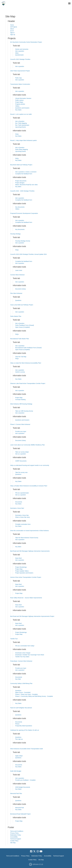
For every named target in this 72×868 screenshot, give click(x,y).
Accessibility (14, 837)
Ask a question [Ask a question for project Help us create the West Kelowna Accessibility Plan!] (20, 370)
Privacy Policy (14, 833)
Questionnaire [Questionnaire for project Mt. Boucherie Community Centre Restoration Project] (19, 55)
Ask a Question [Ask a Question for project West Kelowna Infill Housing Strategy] (20, 413)
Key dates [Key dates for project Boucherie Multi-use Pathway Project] (18, 187)
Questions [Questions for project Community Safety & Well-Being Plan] (18, 691)
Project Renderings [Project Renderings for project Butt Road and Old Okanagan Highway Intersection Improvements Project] (21, 632)
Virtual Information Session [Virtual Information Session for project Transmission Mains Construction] (23, 98)
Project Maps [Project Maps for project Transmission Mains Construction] (19, 102)
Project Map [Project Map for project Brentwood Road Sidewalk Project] (19, 821)
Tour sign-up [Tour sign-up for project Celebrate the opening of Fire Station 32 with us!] (19, 739)
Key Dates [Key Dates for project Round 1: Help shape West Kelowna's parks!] (18, 160)
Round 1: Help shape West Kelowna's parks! (23, 140)
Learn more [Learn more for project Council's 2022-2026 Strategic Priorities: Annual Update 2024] (19, 270)
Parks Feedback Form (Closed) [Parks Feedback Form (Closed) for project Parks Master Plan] (25, 325)
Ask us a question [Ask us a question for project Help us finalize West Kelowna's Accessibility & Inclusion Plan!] (21, 495)
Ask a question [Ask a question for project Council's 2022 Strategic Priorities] (20, 66)
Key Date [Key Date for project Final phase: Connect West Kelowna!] (18, 679)
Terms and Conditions (17, 831)
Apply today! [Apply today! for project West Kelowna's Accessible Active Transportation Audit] (19, 756)
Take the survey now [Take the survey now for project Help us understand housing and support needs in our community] (21, 472)
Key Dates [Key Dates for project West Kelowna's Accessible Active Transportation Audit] (18, 767)
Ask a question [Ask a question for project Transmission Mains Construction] (20, 91)
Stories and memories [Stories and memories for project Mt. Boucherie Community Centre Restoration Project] (22, 49)
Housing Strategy (15, 234)
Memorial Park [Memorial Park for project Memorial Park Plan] (20, 808)
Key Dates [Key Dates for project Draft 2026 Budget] (18, 789)
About (12, 29)
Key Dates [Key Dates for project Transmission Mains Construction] (18, 110)
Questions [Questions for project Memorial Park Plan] (18, 801)
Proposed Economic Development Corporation (24, 213)
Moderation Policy (16, 835)
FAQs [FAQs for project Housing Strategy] (17, 250)
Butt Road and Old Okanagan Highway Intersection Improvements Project (32, 616)
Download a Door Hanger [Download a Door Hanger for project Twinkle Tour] (23, 653)
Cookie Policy (14, 841)
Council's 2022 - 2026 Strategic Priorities (22, 191)
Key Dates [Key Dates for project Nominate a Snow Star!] (18, 526)
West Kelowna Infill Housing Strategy (21, 404)
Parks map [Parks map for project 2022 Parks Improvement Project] (18, 78)
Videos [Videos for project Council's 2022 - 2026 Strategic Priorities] (17, 209)
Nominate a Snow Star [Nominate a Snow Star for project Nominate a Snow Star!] (22, 515)
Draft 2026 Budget (16, 771)
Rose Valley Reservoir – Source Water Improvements (26, 598)
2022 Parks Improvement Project (20, 71)
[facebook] (31, 851)
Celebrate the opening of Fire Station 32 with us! (25, 730)
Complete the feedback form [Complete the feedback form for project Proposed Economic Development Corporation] (24, 222)
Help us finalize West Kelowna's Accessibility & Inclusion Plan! (29, 486)
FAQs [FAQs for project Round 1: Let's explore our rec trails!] (17, 134)
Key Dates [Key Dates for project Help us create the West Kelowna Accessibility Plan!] (18, 379)
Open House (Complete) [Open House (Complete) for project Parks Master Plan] (23, 327)
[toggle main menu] (69, 3)
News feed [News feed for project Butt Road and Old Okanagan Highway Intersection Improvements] (18, 558)
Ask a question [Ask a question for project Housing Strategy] (20, 243)
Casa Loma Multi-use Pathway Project (22, 305)
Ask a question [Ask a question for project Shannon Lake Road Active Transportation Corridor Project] (20, 391)
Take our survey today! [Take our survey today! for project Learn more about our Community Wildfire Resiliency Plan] (22, 452)
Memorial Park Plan (16, 793)
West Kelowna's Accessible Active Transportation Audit (27, 749)
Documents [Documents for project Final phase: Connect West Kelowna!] (19, 677)
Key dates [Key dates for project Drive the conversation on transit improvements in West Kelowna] (18, 547)
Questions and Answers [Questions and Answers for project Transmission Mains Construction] (22, 108)
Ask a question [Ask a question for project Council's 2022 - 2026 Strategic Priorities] (20, 198)
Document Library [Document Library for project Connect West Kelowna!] (21, 289)
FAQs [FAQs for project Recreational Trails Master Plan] (17, 359)
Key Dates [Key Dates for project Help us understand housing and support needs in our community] (18, 481)
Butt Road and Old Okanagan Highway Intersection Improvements (30, 551)
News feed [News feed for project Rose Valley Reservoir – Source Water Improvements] (18, 605)
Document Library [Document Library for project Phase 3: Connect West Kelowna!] (21, 440)
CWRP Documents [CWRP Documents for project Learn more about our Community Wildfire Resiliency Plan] (21, 461)
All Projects (14, 27)
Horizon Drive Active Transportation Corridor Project (26, 577)
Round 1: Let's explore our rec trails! (21, 114)
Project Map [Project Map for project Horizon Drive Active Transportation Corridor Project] (19, 593)
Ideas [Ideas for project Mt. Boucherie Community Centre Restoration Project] (17, 53)
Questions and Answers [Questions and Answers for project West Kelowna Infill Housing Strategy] (22, 420)
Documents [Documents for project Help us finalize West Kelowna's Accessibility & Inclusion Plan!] (19, 502)
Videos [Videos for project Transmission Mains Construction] (17, 106)
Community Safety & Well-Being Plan (21, 683)
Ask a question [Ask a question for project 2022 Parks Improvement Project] (20, 80)
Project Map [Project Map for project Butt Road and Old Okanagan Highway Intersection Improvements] (19, 569)
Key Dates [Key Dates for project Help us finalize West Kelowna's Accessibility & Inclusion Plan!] (18, 504)
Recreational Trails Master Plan (20, 339)
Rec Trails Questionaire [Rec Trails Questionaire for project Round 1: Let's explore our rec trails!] (22, 125)
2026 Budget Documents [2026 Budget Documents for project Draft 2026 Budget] (23, 787)
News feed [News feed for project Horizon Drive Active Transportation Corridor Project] (18, 584)
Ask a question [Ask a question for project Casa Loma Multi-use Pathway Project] (20, 312)
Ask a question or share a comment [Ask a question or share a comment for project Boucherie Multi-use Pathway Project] (26, 172)
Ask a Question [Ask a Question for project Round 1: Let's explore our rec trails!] (20, 121)
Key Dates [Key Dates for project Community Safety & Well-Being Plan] (18, 703)
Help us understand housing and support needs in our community (30, 465)
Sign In (12, 33)
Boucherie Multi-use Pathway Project (21, 165)
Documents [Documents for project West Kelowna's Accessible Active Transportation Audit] (19, 765)
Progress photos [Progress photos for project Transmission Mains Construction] (20, 104)
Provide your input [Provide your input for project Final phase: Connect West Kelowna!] (21, 668)
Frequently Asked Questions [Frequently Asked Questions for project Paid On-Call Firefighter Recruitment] (24, 726)
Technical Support (16, 839)
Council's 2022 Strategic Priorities (20, 59)
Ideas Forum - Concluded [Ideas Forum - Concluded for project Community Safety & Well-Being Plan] (23, 692)
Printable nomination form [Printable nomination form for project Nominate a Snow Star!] (23, 524)
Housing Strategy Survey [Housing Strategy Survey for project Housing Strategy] (23, 241)
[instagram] (38, 851)
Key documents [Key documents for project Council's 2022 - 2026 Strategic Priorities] (20, 207)
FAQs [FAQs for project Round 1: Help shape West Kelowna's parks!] (17, 158)
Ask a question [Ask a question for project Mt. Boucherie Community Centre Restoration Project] (20, 51)
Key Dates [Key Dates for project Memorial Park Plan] (18, 810)
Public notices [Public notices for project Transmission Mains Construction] (19, 100)
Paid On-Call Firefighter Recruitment (21, 708)
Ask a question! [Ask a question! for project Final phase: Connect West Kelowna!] (20, 670)
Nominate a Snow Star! (17, 508)
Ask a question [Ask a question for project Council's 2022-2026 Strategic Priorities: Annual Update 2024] (20, 263)
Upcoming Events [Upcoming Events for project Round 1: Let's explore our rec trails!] (21, 127)
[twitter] (34, 851)
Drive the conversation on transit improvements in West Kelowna (29, 531)
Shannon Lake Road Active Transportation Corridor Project (28, 383)
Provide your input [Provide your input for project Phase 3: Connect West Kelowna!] (21, 431)
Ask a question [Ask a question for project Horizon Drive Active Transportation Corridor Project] (20, 586)
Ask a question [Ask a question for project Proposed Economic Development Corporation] (20, 220)
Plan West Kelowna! (16, 293)
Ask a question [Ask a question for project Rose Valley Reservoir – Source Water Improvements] (20, 607)
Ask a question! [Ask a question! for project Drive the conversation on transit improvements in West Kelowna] (20, 540)
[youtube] (41, 851)
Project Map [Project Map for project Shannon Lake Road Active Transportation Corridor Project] (19, 398)
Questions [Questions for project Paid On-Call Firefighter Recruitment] (18, 715)
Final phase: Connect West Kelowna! (21, 661)
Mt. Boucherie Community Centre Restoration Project (26, 42)
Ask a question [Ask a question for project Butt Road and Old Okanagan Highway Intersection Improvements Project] (20, 625)
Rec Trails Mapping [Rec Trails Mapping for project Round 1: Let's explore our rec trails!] (21, 123)
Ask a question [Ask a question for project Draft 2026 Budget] (20, 778)
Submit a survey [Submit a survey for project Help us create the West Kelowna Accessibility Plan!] (20, 372)
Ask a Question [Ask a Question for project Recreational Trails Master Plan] (20, 346)
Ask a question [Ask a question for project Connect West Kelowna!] (20, 282)
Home (12, 25)
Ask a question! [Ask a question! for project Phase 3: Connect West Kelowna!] (20, 433)
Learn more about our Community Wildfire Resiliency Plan (27, 445)
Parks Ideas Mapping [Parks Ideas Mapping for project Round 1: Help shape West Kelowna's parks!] (22, 149)
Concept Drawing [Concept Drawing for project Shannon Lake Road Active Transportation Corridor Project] (20, 400)
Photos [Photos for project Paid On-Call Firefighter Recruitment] (17, 724)
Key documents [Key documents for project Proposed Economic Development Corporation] (20, 229)
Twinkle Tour (14, 639)
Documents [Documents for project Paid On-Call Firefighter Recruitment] (19, 722)
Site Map (13, 843)
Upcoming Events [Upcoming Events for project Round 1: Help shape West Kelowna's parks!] (21, 151)
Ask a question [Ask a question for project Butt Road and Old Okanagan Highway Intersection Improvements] (20, 560)
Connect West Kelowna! (17, 275)
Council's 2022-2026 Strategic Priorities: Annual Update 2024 (28, 254)
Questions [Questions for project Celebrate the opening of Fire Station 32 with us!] (18, 737)
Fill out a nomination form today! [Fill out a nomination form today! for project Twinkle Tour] (25, 646)
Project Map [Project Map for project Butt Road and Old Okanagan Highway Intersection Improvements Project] (19, 634)
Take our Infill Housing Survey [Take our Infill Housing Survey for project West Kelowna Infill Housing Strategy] (24, 411)
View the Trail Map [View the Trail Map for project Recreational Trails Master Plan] (21, 357)
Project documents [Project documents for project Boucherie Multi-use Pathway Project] (21, 181)
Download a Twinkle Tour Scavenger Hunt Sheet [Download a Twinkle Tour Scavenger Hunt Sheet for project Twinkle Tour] (30, 655)
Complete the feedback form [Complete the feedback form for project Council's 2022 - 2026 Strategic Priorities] (24, 200)
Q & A (12, 31)
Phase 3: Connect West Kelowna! (20, 424)
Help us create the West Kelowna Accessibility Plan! (26, 363)
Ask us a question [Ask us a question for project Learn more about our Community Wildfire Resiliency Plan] (21, 454)
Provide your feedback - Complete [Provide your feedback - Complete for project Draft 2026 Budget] (25, 780)
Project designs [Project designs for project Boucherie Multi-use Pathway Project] (20, 183)
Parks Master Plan (16, 316)
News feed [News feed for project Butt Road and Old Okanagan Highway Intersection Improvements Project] (18, 623)
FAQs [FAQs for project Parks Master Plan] (17, 334)
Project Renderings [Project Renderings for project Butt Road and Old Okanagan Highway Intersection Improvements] (21, 567)
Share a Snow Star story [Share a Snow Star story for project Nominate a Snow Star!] (23, 517)
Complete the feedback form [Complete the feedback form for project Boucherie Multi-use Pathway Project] (24, 174)
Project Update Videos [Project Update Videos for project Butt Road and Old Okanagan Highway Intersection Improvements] (22, 571)
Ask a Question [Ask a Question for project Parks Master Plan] (20, 323)
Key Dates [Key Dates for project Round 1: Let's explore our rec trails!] (18, 136)
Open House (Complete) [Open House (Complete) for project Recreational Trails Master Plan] (23, 350)
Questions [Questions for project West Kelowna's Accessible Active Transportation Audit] (18, 758)
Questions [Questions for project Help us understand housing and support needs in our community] (18, 474)
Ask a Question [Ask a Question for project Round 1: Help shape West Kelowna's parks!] (20, 148)
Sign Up (13, 35)
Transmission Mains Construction (20, 84)
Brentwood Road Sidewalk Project (20, 814)
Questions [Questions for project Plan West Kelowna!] (18, 300)
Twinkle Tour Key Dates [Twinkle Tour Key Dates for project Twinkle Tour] (22, 657)
